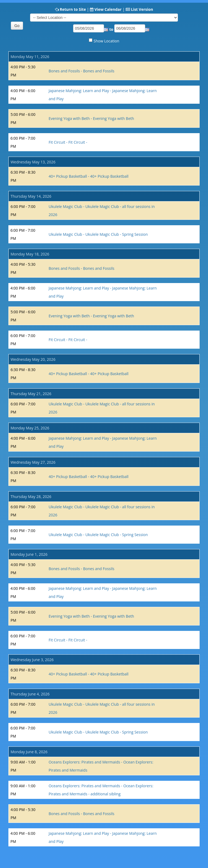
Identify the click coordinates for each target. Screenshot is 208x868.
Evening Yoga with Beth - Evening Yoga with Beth (91, 118)
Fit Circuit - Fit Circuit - (68, 142)
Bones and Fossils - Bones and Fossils (81, 71)
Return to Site (73, 9)
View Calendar (108, 9)
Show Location (107, 41)
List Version (142, 9)
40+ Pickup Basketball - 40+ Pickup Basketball (88, 176)
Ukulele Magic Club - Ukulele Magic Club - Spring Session (98, 234)
